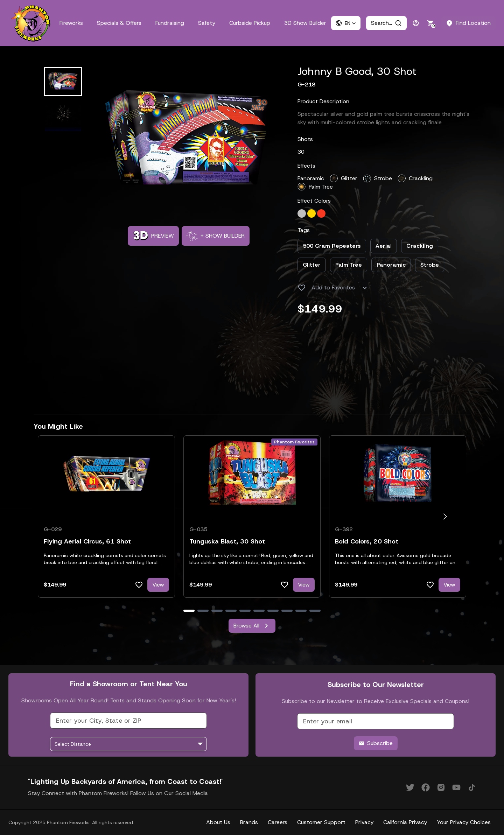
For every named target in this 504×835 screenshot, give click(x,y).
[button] (346, 23)
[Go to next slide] (445, 517)
